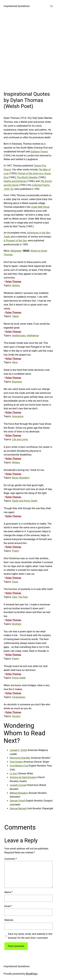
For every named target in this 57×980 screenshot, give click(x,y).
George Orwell (17, 801)
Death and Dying (21, 501)
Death (34, 501)
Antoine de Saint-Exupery (23, 777)
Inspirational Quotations (17, 6)
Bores (15, 478)
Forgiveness (19, 697)
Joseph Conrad (18, 785)
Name (9, 892)
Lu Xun (13, 774)
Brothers (17, 624)
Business (17, 382)
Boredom (24, 478)
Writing (16, 285)
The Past (23, 597)
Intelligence (33, 336)
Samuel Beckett (18, 808)
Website (9, 920)
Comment (11, 859)
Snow (15, 582)
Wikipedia (16, 251)
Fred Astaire (16, 762)
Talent (15, 316)
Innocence (18, 416)
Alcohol (16, 716)
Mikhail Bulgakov (19, 793)
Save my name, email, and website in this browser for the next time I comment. (30, 936)
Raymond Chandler (20, 758)
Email (8, 906)
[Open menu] (52, 6)
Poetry (16, 551)
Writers (16, 462)
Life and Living (20, 439)
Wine (15, 362)
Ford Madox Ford (19, 766)
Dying (15, 678)
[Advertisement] (28, 51)
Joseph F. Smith (18, 750)
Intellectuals (19, 336)
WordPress (32, 974)
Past (15, 597)
